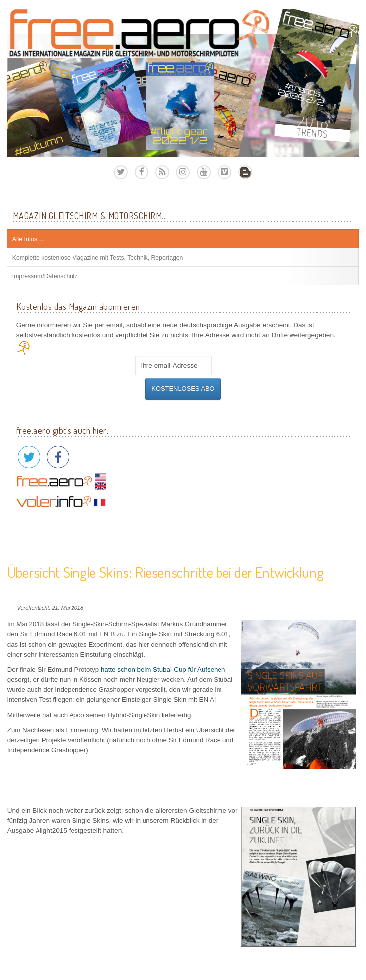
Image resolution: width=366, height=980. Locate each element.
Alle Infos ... (28, 239)
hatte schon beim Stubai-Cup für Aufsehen (163, 669)
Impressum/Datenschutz (45, 276)
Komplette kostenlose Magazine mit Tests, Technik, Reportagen (98, 258)
